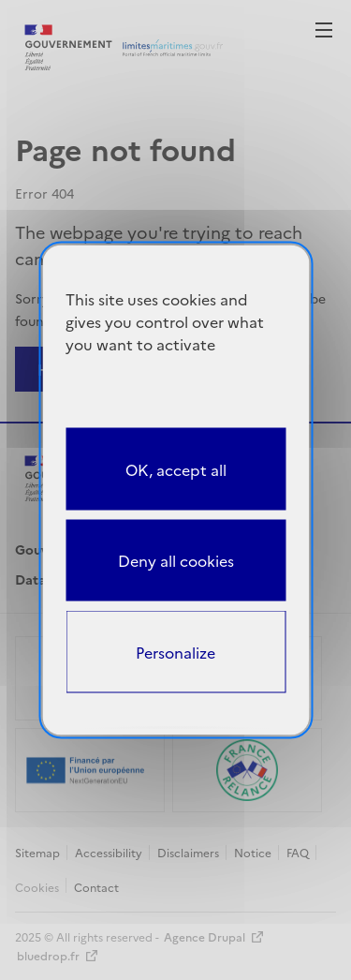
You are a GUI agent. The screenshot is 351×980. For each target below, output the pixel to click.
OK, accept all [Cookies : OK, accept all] (176, 468)
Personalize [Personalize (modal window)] (175, 652)
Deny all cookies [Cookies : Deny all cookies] (176, 560)
